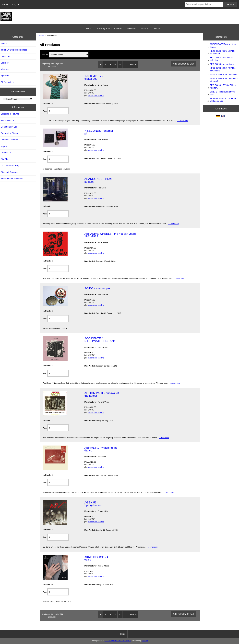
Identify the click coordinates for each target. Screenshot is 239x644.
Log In (16, 4)
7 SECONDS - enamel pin (99, 132)
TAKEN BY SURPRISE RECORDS (118, 641)
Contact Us (6, 153)
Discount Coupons (9, 172)
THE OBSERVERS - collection (224, 75)
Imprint (4, 146)
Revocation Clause (10, 133)
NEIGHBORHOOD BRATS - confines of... (223, 52)
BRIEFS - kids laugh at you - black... (223, 93)
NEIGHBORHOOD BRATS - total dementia (223, 100)
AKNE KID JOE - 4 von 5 (96, 558)
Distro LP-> (6, 56)
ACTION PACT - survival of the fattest (102, 394)
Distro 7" (145, 29)
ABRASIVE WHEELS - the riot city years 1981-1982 (110, 235)
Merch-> (5, 69)
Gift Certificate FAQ (10, 165)
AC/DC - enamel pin (97, 288)
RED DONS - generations (222, 64)
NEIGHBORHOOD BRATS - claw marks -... (223, 69)
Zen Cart (145, 641)
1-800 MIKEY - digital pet (94, 77)
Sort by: (45, 55)
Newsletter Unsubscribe (12, 178)
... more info (182, 121)
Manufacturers (18, 92)
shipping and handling (96, 96)
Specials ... (6, 76)
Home (5, 4)
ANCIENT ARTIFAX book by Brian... (223, 46)
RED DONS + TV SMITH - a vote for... (223, 86)
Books (89, 29)
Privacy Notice (7, 120)
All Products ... (8, 82)
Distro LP (131, 29)
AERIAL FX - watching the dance (101, 449)
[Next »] (133, 64)
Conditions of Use (9, 127)
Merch (157, 29)
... (125, 64)
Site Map (5, 159)
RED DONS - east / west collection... (221, 59)
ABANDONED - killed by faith (98, 180)
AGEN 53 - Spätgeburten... (94, 504)
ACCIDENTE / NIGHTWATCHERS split (100, 340)
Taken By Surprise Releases (109, 29)
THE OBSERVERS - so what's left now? (224, 80)
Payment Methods (9, 140)
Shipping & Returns (10, 114)
